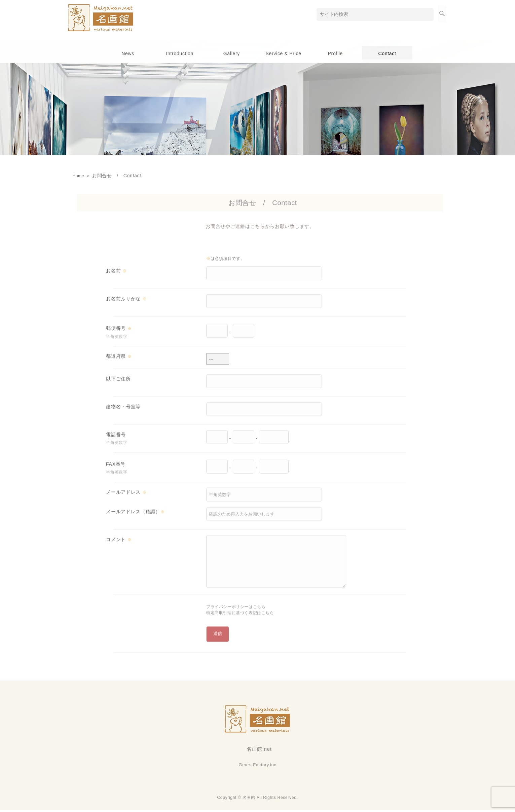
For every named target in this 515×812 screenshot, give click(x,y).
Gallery (232, 53)
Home (79, 176)
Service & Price (283, 53)
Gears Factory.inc (258, 767)
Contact (387, 53)
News (128, 53)
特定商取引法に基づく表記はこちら (246, 618)
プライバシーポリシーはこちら (241, 611)
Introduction (180, 53)
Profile (335, 53)
